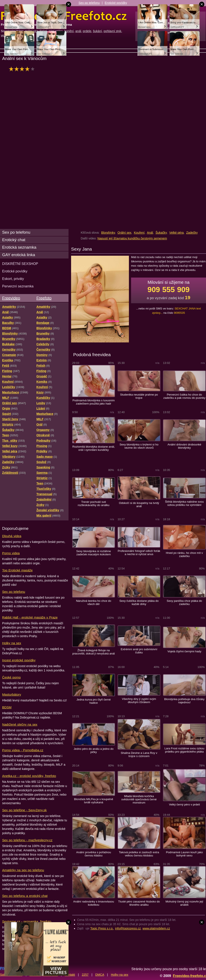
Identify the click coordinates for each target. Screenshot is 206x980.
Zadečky (192, 233)
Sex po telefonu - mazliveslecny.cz (27, 840)
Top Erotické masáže (17, 570)
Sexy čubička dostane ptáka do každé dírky (139, 602)
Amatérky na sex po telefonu (23, 870)
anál (78, 31)
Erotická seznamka (19, 247)
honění (69, 31)
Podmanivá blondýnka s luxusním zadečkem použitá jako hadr (93, 402)
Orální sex (125, 233)
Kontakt (70, 975)
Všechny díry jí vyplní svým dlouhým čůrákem (139, 701)
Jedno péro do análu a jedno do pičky (94, 750)
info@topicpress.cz (128, 928)
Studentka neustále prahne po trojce (139, 396)
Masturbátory (12, 694)
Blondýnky (108, 233)
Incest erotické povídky (19, 660)
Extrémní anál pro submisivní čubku (139, 651)
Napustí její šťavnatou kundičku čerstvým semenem (132, 238)
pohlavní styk (113, 31)
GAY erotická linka (19, 255)
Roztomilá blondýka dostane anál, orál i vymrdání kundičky (94, 448)
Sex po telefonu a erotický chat (25, 896)
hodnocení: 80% (23, 69)
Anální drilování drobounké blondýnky (184, 446)
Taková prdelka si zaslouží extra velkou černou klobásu (139, 854)
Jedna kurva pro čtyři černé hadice (94, 701)
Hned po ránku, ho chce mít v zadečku (184, 554)
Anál (150, 233)
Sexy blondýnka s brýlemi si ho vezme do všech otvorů (139, 446)
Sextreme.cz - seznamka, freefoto (27, 921)
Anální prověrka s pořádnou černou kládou (94, 854)
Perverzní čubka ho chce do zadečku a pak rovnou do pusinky (184, 396)
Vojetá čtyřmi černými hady (184, 651)
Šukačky (161, 233)
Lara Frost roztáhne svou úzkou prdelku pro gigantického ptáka (184, 750)
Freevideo (11, 298)
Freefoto (44, 298)
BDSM (7, 707)
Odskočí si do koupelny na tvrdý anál (139, 505)
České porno (11, 677)
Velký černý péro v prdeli (184, 804)
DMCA (100, 975)
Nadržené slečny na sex (20, 724)
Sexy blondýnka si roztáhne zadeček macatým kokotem (94, 553)
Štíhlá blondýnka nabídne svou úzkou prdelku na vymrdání (184, 503)
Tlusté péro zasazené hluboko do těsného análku (139, 903)
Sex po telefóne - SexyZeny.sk (24, 810)
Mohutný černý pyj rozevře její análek (184, 903)
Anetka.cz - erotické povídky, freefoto (29, 776)
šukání (97, 31)
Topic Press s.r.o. (102, 928)
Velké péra (177, 233)
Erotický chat (14, 240)
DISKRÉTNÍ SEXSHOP (20, 264)
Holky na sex (12, 643)
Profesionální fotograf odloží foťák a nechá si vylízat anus (139, 553)
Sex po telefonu (89, 3)
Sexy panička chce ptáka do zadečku (184, 602)
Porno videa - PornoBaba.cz (23, 750)
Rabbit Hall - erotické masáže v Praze (30, 617)
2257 (85, 975)
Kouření (139, 233)
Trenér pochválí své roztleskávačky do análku (94, 503)
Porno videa (11, 553)
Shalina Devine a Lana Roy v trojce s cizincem (139, 754)
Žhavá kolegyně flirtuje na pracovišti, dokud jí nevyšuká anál (94, 652)
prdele (87, 31)
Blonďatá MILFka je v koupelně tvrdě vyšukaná (94, 801)
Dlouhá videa (12, 536)
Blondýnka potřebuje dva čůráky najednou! (184, 701)
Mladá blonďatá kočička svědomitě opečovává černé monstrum (139, 799)
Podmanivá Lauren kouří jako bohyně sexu (184, 854)
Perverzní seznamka (18, 286)
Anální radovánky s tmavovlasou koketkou (94, 903)
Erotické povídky (116, 3)
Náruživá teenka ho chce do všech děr (94, 602)
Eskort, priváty (13, 279)
